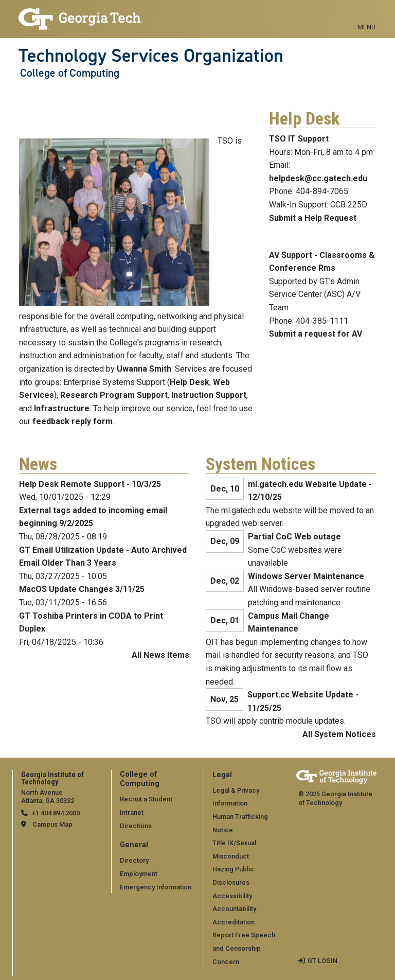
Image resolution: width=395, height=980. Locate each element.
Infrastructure (62, 408)
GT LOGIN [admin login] (322, 961)
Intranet (132, 812)
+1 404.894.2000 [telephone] (56, 813)
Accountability (234, 909)
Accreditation (234, 922)
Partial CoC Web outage (294, 537)
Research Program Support (114, 395)
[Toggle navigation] (366, 15)
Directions (136, 826)
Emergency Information (156, 887)
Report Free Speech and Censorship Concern (244, 948)
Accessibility (232, 896)
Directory (134, 860)
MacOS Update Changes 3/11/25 (82, 589)
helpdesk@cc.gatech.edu (318, 178)
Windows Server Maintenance (306, 576)
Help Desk (190, 382)
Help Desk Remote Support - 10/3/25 (90, 484)
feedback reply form (73, 421)
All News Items (160, 655)
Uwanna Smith (144, 369)
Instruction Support (209, 395)
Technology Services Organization (151, 56)
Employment (139, 874)
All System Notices (339, 734)
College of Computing (70, 73)
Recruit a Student (146, 799)
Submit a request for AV (316, 334)
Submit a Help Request (313, 218)
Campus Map (52, 824)
